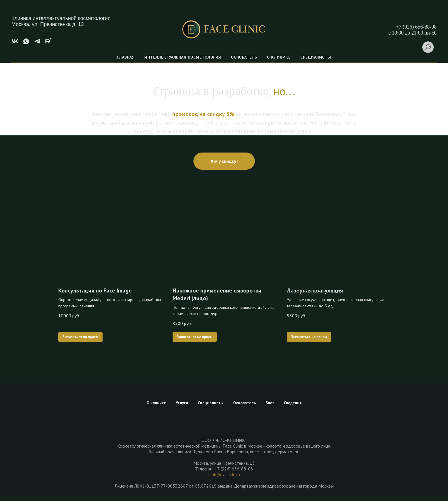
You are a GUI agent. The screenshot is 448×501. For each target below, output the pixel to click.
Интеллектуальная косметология (183, 57)
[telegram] (37, 43)
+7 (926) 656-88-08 (416, 27)
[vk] (15, 43)
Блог (270, 403)
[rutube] (48, 43)
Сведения (293, 403)
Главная (126, 57)
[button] (224, 161)
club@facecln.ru (224, 474)
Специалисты (316, 57)
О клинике (279, 57)
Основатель (244, 57)
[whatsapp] (26, 43)
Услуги (182, 403)
